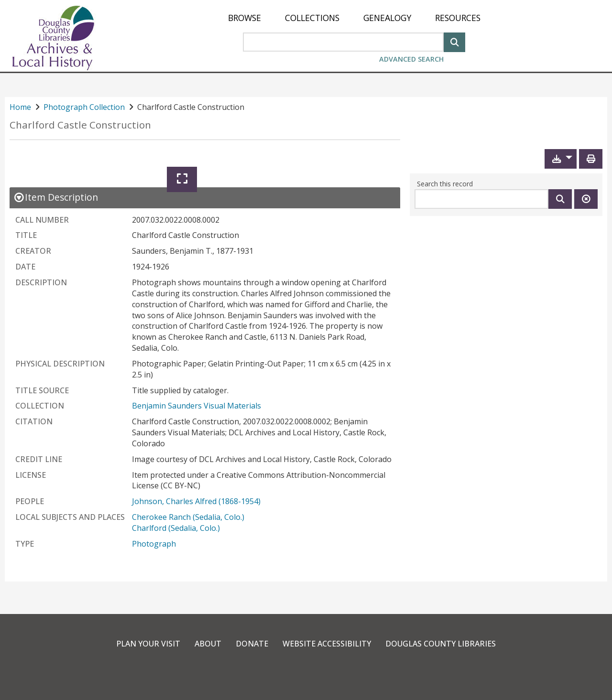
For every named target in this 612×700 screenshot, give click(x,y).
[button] (561, 159)
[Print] (591, 159)
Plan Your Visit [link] (148, 644)
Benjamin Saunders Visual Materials (197, 406)
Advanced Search (411, 59)
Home (20, 107)
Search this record (445, 184)
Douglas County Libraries (441, 644)
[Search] (454, 41)
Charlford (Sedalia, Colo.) (176, 528)
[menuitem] (245, 18)
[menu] (354, 18)
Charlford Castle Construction (80, 125)
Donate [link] (252, 644)
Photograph (154, 544)
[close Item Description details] (56, 197)
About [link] (208, 644)
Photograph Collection (84, 107)
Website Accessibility (327, 644)
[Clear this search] (586, 199)
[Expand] (182, 179)
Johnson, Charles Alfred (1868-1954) (196, 501)
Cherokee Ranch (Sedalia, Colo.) (188, 517)
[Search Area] (343, 42)
